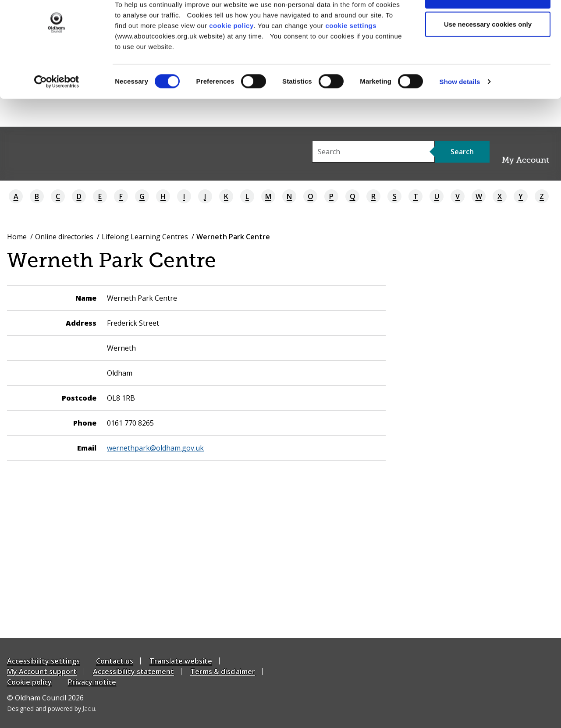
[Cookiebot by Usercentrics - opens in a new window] (57, 110)
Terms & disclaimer (223, 671)
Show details (460, 109)
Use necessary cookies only (488, 52)
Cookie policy (29, 682)
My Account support (42, 671)
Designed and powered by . (52, 708)
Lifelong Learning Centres (145, 237)
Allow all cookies (488, 23)
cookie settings (351, 53)
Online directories (64, 237)
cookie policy (231, 53)
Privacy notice (92, 682)
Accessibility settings (43, 661)
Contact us (115, 661)
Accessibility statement (133, 671)
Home (17, 237)
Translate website (181, 661)
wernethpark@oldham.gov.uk (155, 448)
